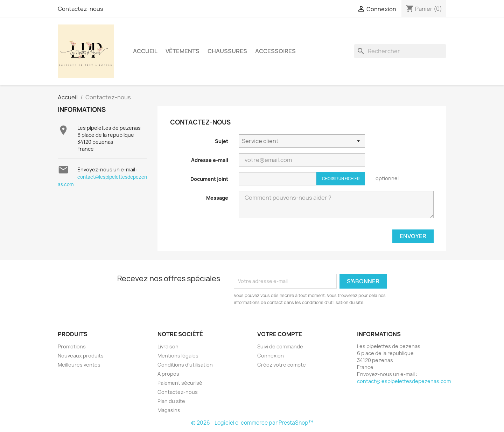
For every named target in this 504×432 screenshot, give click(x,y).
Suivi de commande (280, 346)
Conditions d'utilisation (185, 365)
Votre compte (280, 334)
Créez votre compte (282, 365)
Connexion (271, 356)
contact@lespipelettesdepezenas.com (404, 381)
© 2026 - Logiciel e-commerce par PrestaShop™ (252, 423)
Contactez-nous (80, 9)
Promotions (72, 346)
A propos (168, 374)
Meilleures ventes (79, 365)
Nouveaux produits (81, 356)
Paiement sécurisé (180, 383)
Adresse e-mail (210, 160)
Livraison (168, 346)
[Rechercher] (400, 51)
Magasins (169, 410)
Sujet (222, 141)
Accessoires (275, 51)
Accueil (145, 51)
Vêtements (183, 51)
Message (217, 198)
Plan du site (171, 401)
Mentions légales (178, 356)
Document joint (209, 179)
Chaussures (227, 51)
